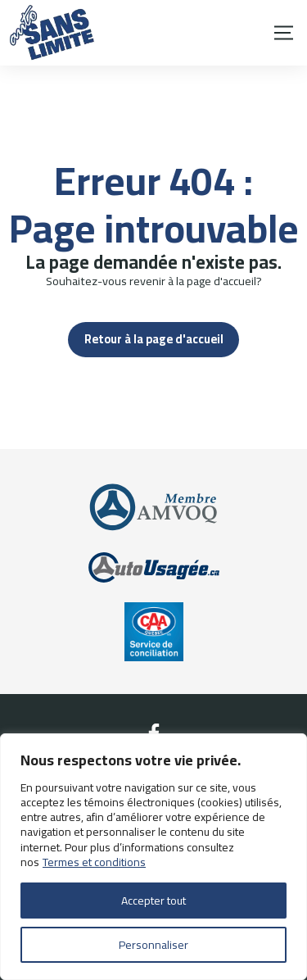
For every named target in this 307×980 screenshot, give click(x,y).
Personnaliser (153, 945)
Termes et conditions (94, 862)
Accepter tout (153, 901)
